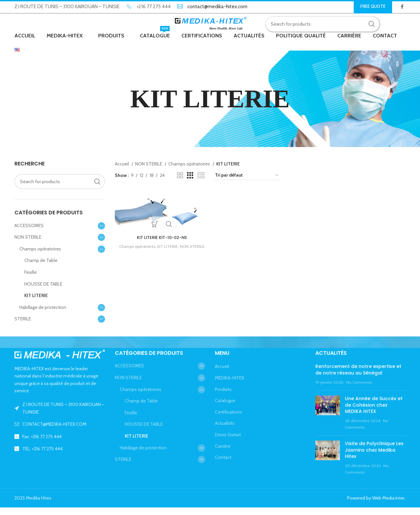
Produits (223, 397)
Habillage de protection (43, 315)
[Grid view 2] (180, 183)
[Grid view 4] (201, 183)
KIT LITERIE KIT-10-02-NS (161, 244)
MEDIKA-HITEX (230, 385)
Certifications (229, 419)
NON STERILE (28, 245)
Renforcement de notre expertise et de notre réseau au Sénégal (358, 377)
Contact (223, 465)
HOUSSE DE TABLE (43, 291)
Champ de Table (41, 268)
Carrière (223, 453)
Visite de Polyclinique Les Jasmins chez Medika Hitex (374, 457)
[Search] (327, 28)
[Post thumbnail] (328, 420)
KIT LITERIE (36, 303)
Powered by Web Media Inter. (376, 505)
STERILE (23, 326)
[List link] (60, 432)
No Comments (359, 389)
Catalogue (225, 408)
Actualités (225, 431)
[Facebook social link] (402, 7)
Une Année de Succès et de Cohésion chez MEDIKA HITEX (374, 412)
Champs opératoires (40, 256)
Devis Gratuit (228, 442)
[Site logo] (210, 27)
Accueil (122, 171)
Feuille (31, 280)
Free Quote (373, 7)
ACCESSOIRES (29, 233)
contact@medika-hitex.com (217, 7)
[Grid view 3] (190, 183)
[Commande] (247, 183)
